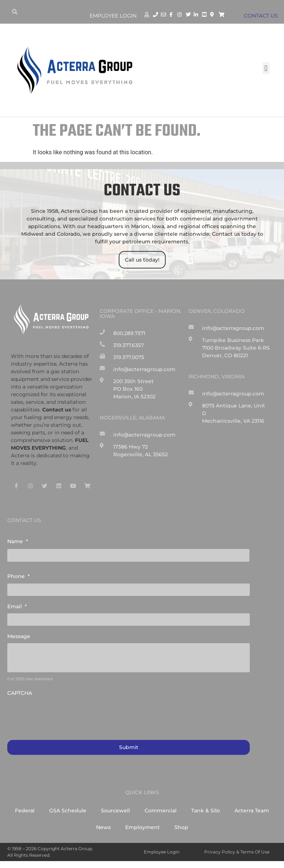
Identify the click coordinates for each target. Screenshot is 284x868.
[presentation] (63, 714)
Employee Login (113, 16)
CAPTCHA (20, 693)
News (103, 827)
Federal (25, 810)
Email (17, 606)
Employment (143, 827)
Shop (181, 827)
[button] (266, 68)
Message (19, 636)
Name (18, 541)
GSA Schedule (68, 810)
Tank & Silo (206, 810)
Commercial (161, 810)
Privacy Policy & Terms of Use (237, 851)
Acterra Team (252, 810)
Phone (19, 576)
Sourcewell (115, 810)
